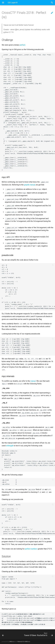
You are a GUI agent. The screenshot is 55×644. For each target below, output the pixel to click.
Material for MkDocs (24, 642)
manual (33, 381)
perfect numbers (31, 549)
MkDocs (12, 642)
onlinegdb (10, 446)
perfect (22, 45)
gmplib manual (29, 185)
